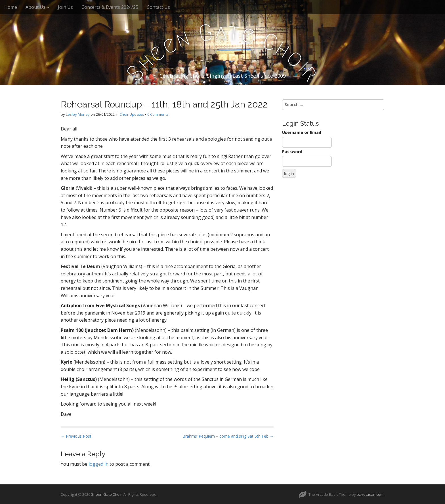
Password (292, 152)
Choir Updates (132, 114)
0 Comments (158, 114)
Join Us (65, 7)
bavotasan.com (370, 494)
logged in (98, 464)
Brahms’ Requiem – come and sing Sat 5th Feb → (228, 436)
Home (11, 7)
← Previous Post (76, 436)
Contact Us (158, 7)
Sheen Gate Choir (106, 494)
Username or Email (302, 132)
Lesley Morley (78, 114)
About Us (37, 7)
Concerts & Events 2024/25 (110, 7)
